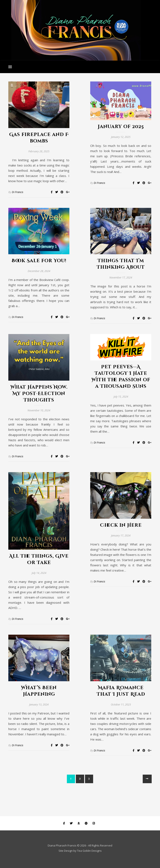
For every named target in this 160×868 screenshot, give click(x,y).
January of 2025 (121, 127)
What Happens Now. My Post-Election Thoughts (39, 394)
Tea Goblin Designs (89, 851)
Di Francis (18, 192)
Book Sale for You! (39, 261)
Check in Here (121, 525)
